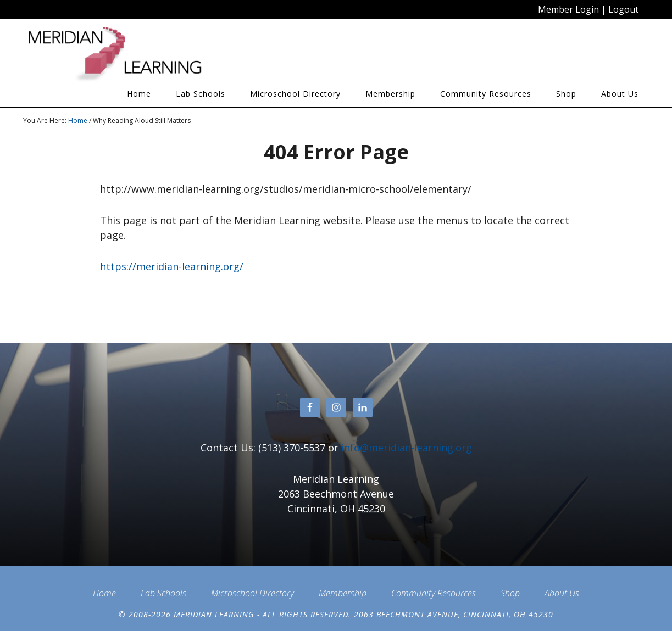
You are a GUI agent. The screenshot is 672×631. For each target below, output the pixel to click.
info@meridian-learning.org (407, 448)
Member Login (568, 9)
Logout (623, 9)
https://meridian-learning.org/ (172, 266)
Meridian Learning (122, 54)
